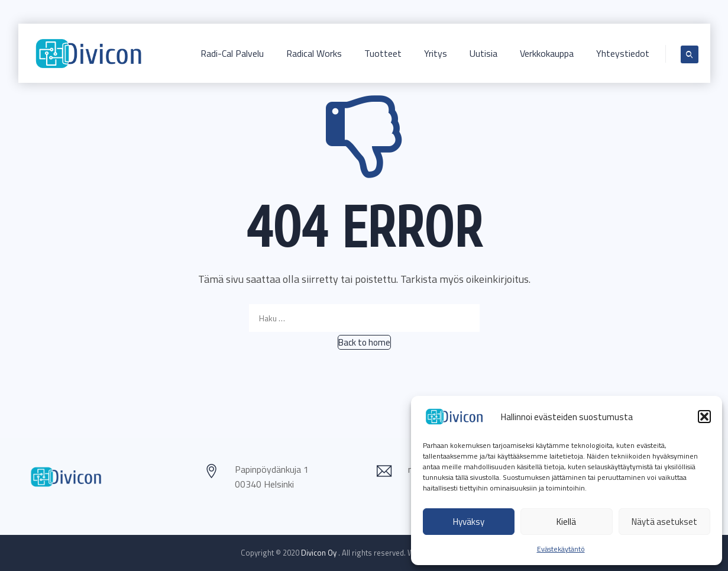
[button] (704, 417)
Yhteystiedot (623, 53)
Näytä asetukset (664, 522)
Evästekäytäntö (561, 549)
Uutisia (483, 53)
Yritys (436, 53)
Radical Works (314, 53)
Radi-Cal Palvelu (232, 53)
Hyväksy (469, 522)
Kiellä (566, 522)
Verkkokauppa (547, 53)
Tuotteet (383, 53)
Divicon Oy (320, 553)
